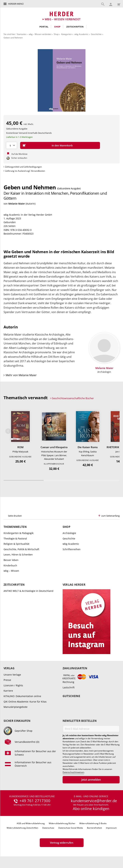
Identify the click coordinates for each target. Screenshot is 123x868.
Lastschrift (69, 689)
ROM (20, 448)
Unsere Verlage (12, 676)
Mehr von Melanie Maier (21, 377)
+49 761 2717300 (35, 802)
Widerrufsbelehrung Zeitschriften (22, 829)
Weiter (115, 432)
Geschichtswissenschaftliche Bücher (73, 400)
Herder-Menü (16, 4)
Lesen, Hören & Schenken (18, 556)
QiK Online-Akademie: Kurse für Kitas (25, 703)
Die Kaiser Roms (88, 448)
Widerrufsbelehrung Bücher (62, 825)
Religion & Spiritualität (16, 545)
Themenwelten (15, 528)
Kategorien (66, 34)
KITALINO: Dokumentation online (22, 697)
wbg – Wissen (11, 572)
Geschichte (96, 34)
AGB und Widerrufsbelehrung (31, 825)
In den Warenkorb (62, 145)
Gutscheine (71, 697)
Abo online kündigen (91, 810)
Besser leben (11, 561)
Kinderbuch (10, 567)
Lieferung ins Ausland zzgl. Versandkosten (25, 171)
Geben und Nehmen (13, 38)
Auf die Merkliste (19, 154)
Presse (7, 681)
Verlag (9, 670)
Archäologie (69, 534)
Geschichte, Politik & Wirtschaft (21, 550)
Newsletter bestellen (80, 722)
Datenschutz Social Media (71, 829)
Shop (57, 27)
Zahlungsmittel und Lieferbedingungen (23, 167)
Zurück (8, 432)
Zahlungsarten (75, 670)
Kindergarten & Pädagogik (19, 534)
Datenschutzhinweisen (73, 774)
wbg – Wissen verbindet (40, 34)
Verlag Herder (74, 586)
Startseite (21, 34)
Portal (44, 27)
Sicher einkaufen (17, 722)
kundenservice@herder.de (94, 802)
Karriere (8, 692)
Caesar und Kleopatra (54, 448)
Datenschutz (48, 829)
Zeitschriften (75, 27)
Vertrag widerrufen (62, 844)
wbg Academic (81, 34)
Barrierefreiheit (94, 829)
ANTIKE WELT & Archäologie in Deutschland (28, 592)
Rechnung (68, 683)
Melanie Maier (17, 204)
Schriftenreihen (72, 550)
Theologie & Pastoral (15, 540)
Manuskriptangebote (16, 708)
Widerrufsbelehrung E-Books (93, 825)
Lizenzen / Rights (13, 687)
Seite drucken (15, 517)
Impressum (111, 829)
